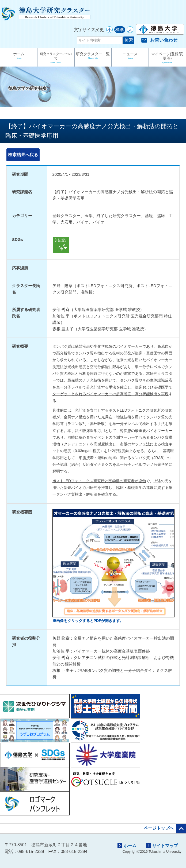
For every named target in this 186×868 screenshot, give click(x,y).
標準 (120, 30)
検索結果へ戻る (23, 155)
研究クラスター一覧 (93, 56)
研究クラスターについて (56, 58)
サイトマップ (162, 845)
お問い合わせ (159, 40)
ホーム (19, 56)
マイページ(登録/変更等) (167, 58)
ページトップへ (165, 829)
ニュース (130, 56)
